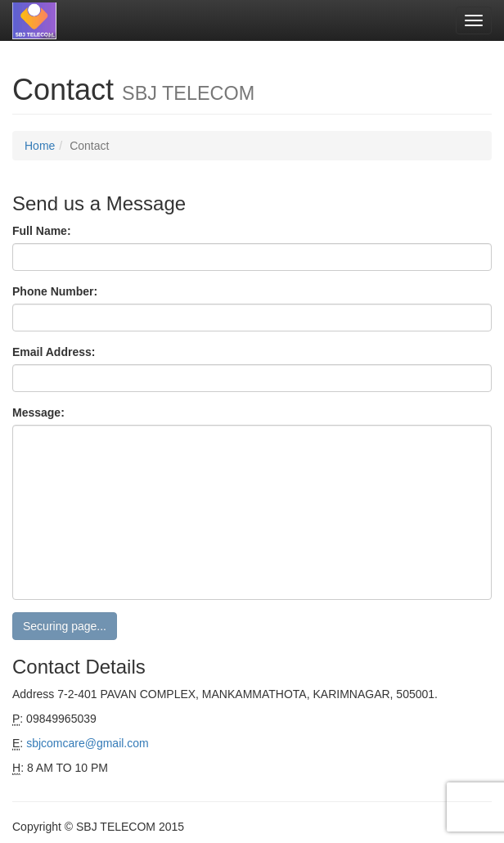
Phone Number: (55, 291)
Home (40, 146)
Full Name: (42, 231)
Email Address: (54, 352)
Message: (38, 412)
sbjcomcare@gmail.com (88, 743)
